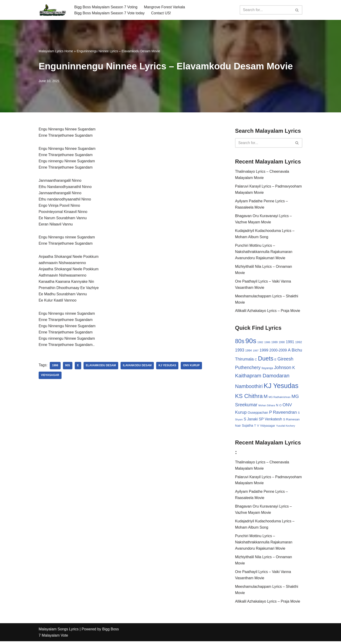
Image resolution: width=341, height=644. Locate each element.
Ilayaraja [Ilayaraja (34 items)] (267, 369)
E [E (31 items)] (275, 361)
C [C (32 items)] (256, 361)
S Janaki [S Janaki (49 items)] (251, 421)
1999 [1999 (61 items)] (264, 351)
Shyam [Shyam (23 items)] (239, 421)
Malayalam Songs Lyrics (59, 632)
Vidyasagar (50, 377)
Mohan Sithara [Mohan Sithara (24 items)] (267, 407)
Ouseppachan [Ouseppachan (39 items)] (258, 414)
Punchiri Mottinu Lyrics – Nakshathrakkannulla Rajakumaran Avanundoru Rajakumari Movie (264, 253)
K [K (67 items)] (294, 369)
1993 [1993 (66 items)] (240, 351)
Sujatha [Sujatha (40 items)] (248, 427)
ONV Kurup (192, 367)
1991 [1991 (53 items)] (290, 343)
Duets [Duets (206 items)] (266, 360)
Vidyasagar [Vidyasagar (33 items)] (268, 427)
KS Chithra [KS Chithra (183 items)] (249, 397)
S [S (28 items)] (299, 414)
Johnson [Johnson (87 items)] (283, 369)
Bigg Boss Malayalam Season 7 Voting (106, 7)
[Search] (266, 10)
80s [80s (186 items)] (240, 342)
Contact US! (161, 13)
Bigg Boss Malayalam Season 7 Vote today (110, 13)
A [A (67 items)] (289, 351)
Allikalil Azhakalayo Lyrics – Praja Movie (268, 312)
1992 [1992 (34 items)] (299, 343)
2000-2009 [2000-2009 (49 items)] (278, 351)
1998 (55, 367)
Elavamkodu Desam (101, 367)
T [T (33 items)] (255, 427)
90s (68, 367)
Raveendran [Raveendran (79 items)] (285, 414)
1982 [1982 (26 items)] (260, 343)
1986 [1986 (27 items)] (267, 343)
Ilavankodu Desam (138, 367)
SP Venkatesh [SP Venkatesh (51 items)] (271, 421)
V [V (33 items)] (258, 427)
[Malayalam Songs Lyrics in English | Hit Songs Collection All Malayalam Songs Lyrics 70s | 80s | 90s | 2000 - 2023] (53, 10)
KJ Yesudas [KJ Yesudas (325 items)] (281, 387)
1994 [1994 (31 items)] (248, 352)
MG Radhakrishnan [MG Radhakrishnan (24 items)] (280, 398)
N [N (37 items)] (277, 407)
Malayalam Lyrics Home (56, 51)
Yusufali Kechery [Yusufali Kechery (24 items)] (286, 428)
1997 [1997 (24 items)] (256, 352)
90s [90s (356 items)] (251, 342)
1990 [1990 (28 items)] (282, 343)
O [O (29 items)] (280, 407)
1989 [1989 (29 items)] (274, 343)
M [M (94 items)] (266, 398)
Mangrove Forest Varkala (165, 7)
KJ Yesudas (168, 367)
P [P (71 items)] (270, 414)
